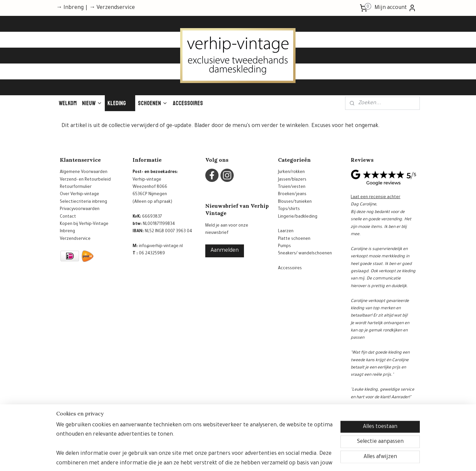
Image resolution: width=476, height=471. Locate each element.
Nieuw (92, 103)
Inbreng (67, 232)
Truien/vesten (292, 187)
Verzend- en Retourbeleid (85, 180)
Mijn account (395, 8)
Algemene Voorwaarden (84, 172)
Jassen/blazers (292, 180)
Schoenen (153, 103)
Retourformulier (76, 187)
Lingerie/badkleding (298, 217)
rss (231, 459)
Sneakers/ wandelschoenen (305, 254)
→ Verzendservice (112, 8)
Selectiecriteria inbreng (83, 202)
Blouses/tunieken (295, 202)
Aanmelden (225, 251)
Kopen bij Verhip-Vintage (84, 224)
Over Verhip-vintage (79, 194)
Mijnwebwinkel (301, 459)
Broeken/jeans (292, 194)
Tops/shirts (289, 209)
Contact (68, 217)
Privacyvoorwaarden (80, 209)
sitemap (220, 459)
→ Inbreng (70, 8)
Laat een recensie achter (376, 197)
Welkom (68, 103)
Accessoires (188, 103)
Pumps (284, 246)
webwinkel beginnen (252, 459)
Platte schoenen (294, 239)
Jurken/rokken (291, 172)
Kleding (120, 103)
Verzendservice (75, 239)
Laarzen (286, 232)
